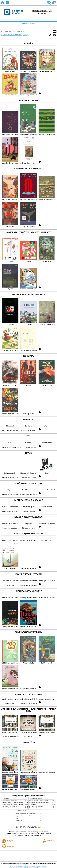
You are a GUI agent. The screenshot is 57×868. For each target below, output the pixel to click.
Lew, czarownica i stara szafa (10, 801)
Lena (17, 817)
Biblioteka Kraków (29, 24)
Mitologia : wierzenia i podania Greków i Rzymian (14, 803)
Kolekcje (25, 35)
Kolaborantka (19, 820)
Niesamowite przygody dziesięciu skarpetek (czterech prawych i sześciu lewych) (22, 804)
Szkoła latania (6, 808)
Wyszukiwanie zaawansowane (11, 35)
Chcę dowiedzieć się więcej (19, 867)
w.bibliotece (12, 834)
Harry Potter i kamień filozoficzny (10, 806)
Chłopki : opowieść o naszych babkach (39, 801)
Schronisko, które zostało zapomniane (38, 808)
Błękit (17, 819)
